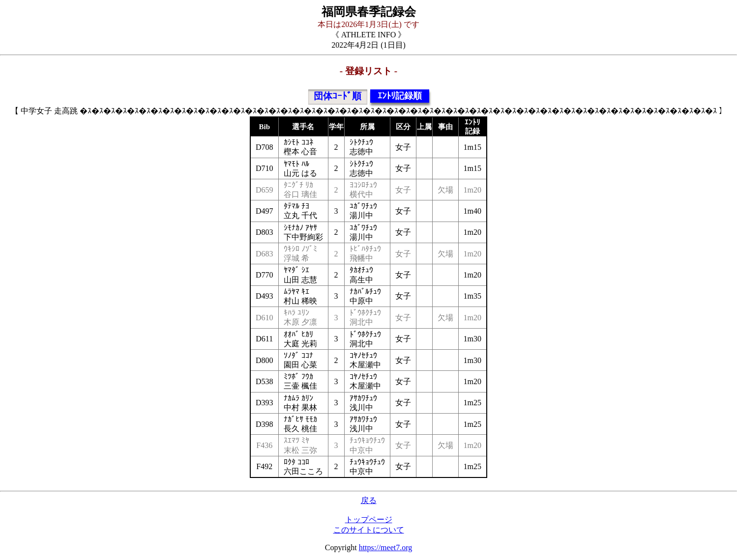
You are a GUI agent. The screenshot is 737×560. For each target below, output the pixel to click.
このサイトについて (369, 530)
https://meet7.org (386, 547)
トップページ (369, 519)
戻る (369, 500)
